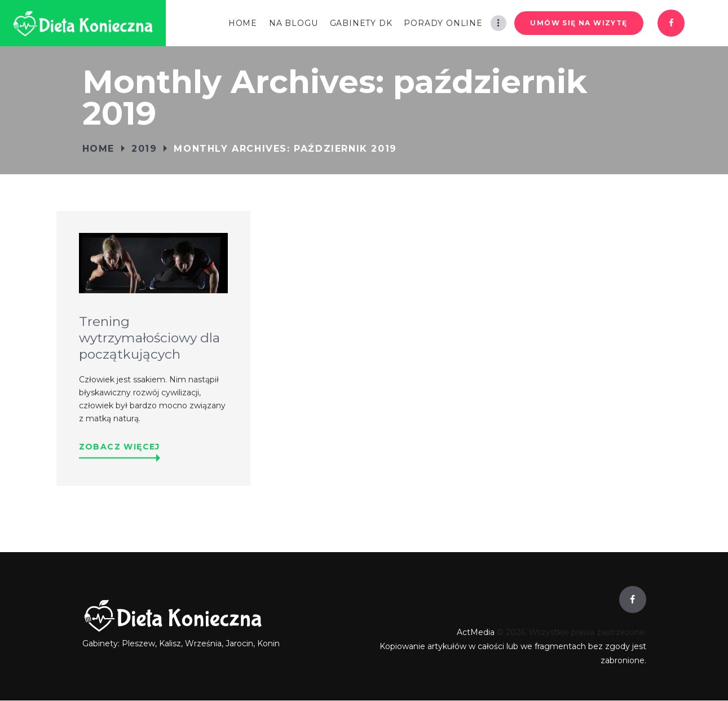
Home (98, 149)
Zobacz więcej (120, 447)
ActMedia (476, 632)
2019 (144, 149)
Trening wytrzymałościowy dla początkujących (149, 338)
